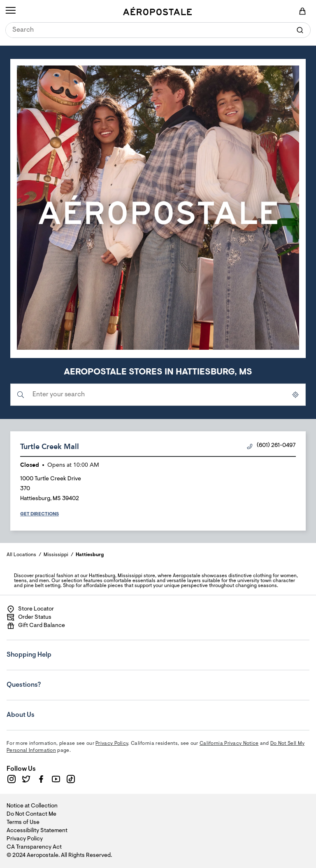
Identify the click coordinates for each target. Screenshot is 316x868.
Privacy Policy (112, 744)
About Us (56, 709)
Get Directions (39, 514)
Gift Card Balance (36, 626)
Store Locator (30, 609)
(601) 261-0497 (271, 446)
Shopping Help (56, 649)
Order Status (29, 618)
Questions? (56, 679)
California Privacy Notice (229, 744)
